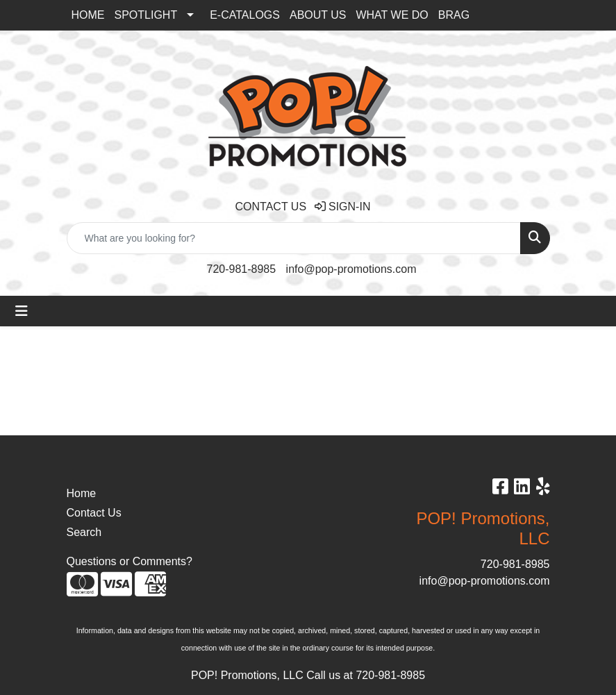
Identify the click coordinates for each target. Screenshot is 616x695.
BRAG (454, 15)
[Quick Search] (294, 238)
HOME (88, 15)
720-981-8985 (242, 269)
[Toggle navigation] (22, 311)
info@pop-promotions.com (351, 269)
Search (84, 532)
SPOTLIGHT (146, 15)
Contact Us (94, 513)
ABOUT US (318, 15)
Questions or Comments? (130, 561)
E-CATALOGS (245, 15)
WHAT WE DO (392, 15)
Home (82, 493)
